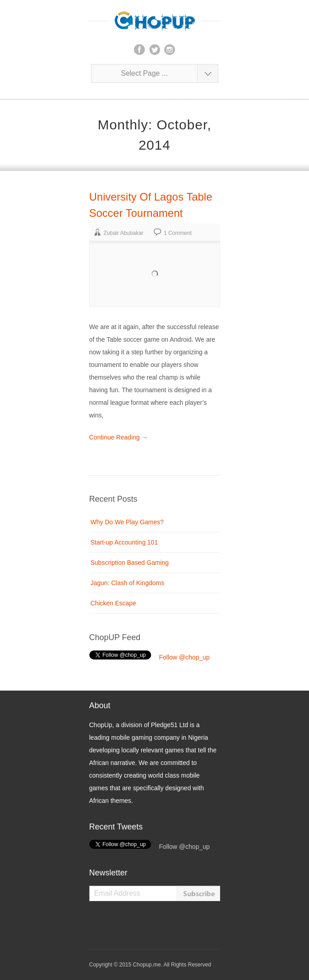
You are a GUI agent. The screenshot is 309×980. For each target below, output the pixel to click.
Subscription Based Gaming (130, 563)
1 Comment (178, 233)
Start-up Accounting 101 (124, 542)
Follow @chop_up (184, 657)
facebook (139, 50)
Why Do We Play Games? (127, 522)
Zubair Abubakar (124, 233)
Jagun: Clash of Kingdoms (127, 583)
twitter (155, 50)
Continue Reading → (119, 437)
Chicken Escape (113, 603)
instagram (170, 50)
